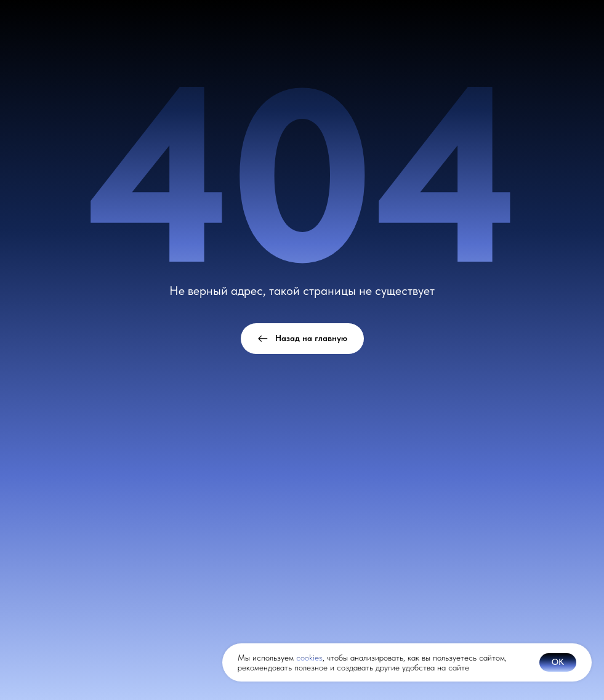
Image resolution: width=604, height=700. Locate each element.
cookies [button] (309, 658)
